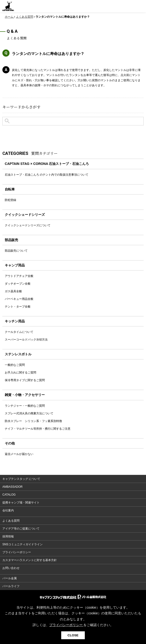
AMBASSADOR (13, 487)
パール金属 (10, 578)
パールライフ (11, 586)
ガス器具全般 (13, 291)
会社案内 (8, 510)
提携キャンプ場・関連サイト (21, 503)
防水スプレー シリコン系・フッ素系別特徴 (33, 421)
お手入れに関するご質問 (20, 373)
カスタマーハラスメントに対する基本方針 (30, 560)
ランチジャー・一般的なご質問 (25, 406)
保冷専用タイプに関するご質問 (25, 380)
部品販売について (16, 251)
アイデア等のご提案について (21, 529)
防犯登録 (10, 200)
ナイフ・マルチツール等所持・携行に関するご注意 (38, 429)
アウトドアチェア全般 (19, 276)
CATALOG (9, 495)
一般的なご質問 (15, 365)
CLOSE (73, 635)
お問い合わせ (11, 568)
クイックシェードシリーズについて (28, 225)
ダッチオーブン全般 (18, 284)
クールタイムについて (19, 332)
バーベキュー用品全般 (19, 299)
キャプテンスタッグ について (21, 479)
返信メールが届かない (19, 454)
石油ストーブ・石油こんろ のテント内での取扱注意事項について (47, 175)
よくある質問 (11, 521)
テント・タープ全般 (18, 307)
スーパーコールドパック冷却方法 (26, 340)
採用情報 (8, 536)
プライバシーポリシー (17, 552)
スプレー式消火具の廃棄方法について (29, 413)
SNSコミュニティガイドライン (23, 544)
